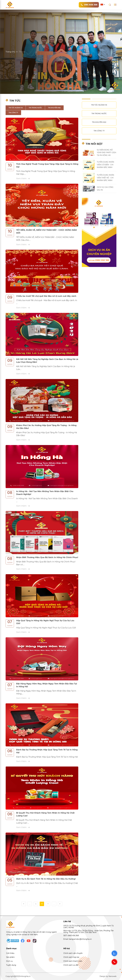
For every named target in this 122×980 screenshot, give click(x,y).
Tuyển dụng (11, 965)
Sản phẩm (10, 957)
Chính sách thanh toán (73, 961)
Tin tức (22, 52)
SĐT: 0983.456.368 (71, 936)
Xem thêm (23, 179)
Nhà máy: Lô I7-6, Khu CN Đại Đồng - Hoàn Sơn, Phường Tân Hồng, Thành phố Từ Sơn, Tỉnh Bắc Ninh (89, 932)
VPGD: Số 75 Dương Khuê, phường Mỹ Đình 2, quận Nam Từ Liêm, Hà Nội (89, 927)
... (30, 904)
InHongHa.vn (25, 976)
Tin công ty (13, 113)
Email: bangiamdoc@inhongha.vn (78, 939)
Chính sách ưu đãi (71, 965)
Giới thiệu (10, 953)
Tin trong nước (35, 108)
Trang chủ (10, 52)
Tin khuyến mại (54, 108)
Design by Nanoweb (108, 976)
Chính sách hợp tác (71, 957)
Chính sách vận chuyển (73, 953)
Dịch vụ (9, 961)
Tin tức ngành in (16, 108)
